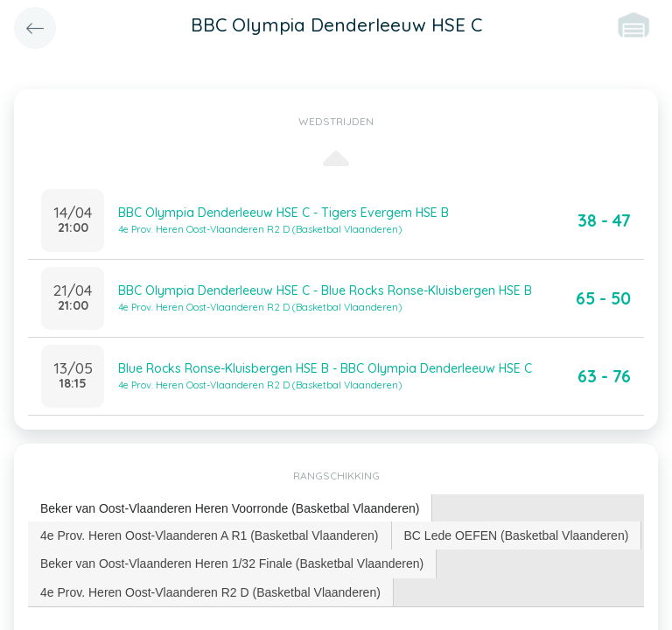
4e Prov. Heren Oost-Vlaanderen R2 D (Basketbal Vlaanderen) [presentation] (210, 592)
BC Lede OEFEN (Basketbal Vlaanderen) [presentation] (517, 535)
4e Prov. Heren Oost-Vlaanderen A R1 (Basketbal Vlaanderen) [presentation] (210, 535)
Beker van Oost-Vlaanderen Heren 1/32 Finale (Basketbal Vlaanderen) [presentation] (232, 563)
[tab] (230, 509)
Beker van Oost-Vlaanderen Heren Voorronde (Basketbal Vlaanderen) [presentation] (230, 508)
